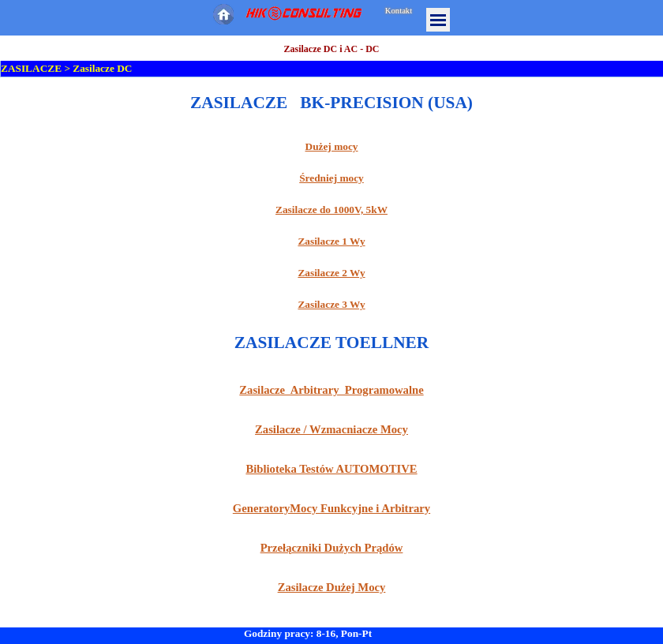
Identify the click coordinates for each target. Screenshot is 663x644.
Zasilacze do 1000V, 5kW (331, 210)
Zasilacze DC (102, 68)
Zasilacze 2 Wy (331, 273)
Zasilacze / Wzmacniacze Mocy (331, 429)
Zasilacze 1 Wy (331, 241)
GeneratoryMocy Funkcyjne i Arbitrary (331, 508)
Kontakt (399, 11)
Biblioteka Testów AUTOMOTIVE (331, 469)
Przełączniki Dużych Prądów (332, 548)
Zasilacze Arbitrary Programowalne (331, 390)
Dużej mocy (332, 146)
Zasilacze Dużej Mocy (332, 587)
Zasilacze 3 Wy (331, 304)
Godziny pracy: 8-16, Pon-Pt (308, 633)
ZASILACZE (31, 68)
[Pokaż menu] (438, 20)
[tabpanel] (331, 201)
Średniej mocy (331, 178)
